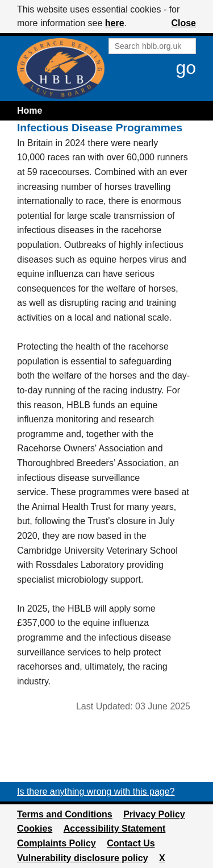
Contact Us (131, 843)
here (115, 23)
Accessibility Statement (115, 828)
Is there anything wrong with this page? (96, 792)
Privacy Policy (154, 814)
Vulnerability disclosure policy (83, 858)
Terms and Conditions (65, 814)
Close (183, 23)
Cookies (35, 828)
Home (30, 111)
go (186, 68)
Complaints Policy (57, 843)
